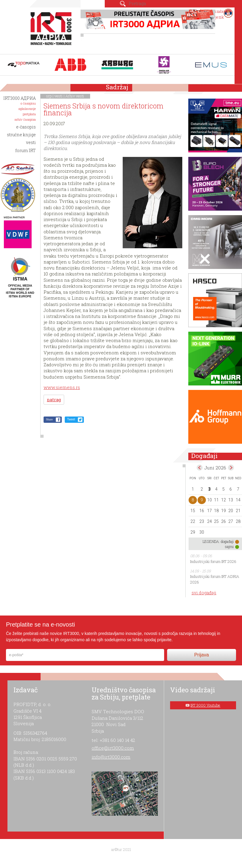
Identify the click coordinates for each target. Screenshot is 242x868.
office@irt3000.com (113, 748)
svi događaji (204, 593)
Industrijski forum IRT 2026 (213, 561)
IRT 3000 (52, 29)
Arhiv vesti (75, 96)
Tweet (71, 419)
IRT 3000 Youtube (205, 705)
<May (200, 468)
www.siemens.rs (62, 387)
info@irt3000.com (111, 757)
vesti (58, 96)
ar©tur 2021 (121, 849)
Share (49, 419)
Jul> (231, 468)
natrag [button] (54, 400)
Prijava (202, 655)
